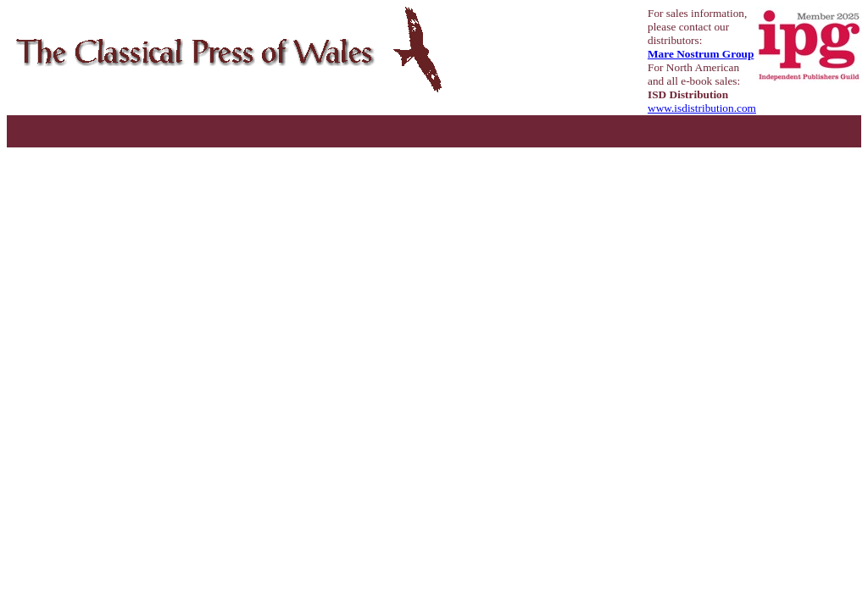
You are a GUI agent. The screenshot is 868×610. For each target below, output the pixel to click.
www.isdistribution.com (702, 108)
